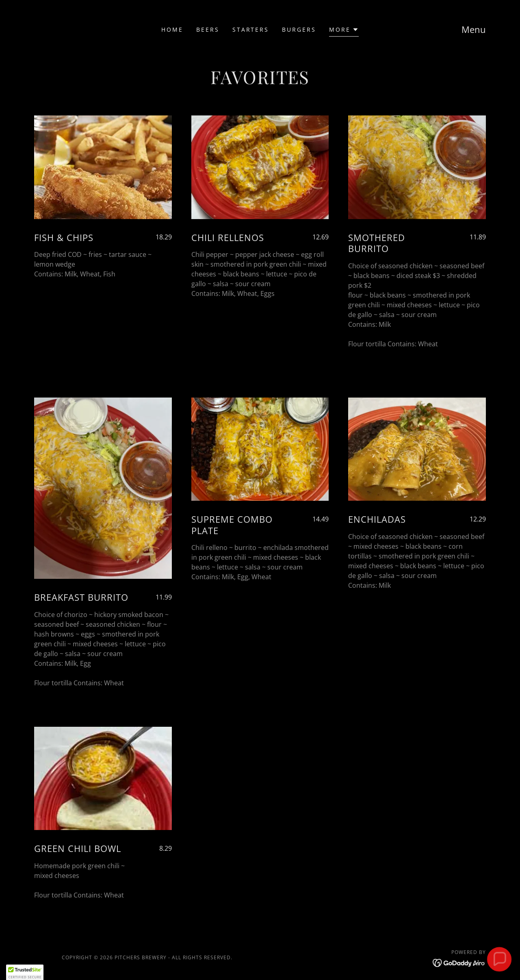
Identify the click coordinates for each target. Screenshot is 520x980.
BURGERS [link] (299, 29)
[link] (459, 962)
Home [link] (172, 29)
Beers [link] (208, 29)
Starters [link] (251, 29)
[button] (344, 31)
